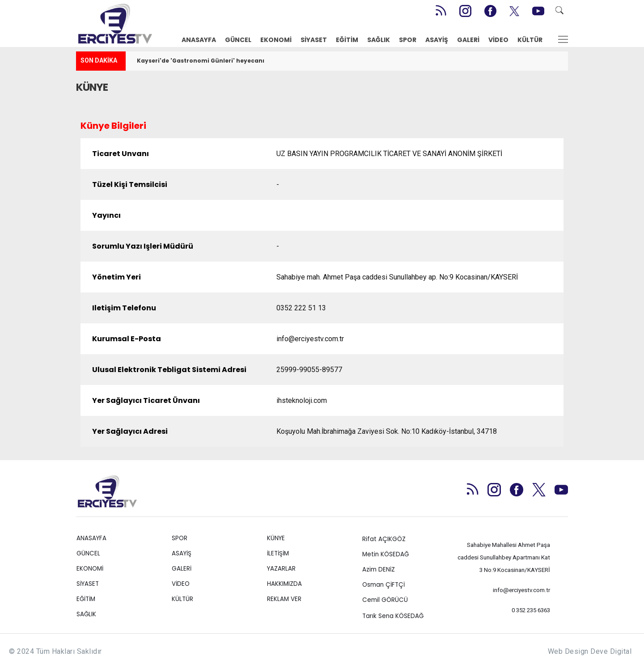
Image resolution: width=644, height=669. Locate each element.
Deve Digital (611, 651)
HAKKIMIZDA (284, 584)
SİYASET (314, 40)
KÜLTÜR (530, 40)
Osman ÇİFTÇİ (383, 585)
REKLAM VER (284, 599)
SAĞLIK (379, 40)
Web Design (568, 651)
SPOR (408, 40)
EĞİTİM (347, 40)
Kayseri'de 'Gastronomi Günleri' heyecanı (201, 61)
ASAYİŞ (437, 40)
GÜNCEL (238, 40)
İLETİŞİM (278, 553)
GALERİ (468, 40)
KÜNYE (276, 538)
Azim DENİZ (379, 569)
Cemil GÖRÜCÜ (385, 600)
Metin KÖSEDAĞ (386, 554)
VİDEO (498, 40)
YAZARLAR (281, 569)
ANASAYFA (199, 40)
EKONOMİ (276, 40)
